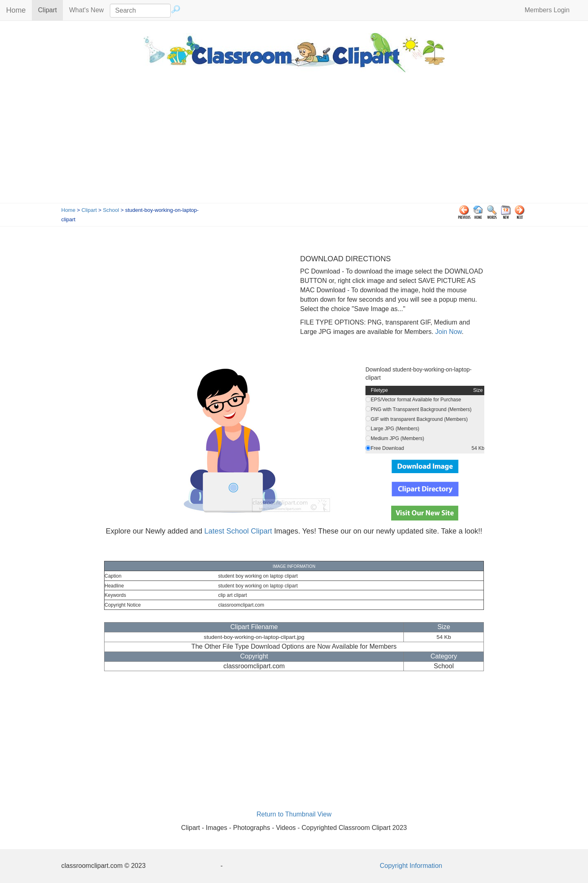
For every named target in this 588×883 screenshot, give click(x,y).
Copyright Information (411, 866)
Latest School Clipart (238, 531)
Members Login (547, 10)
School (111, 210)
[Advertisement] (294, 142)
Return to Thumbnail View (294, 814)
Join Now (447, 332)
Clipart (50, 10)
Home (16, 10)
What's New (86, 10)
